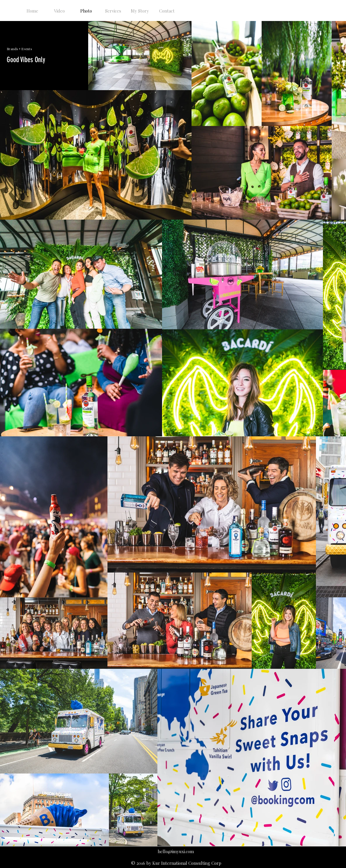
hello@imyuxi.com (176, 851)
